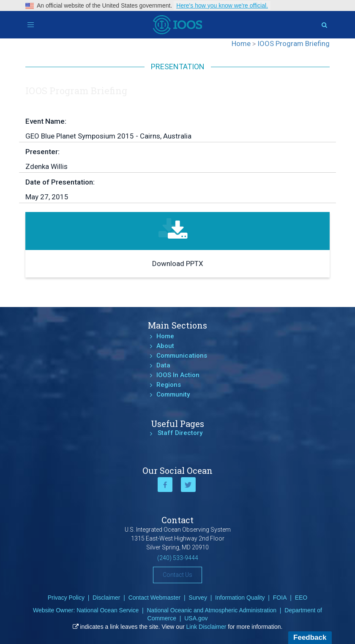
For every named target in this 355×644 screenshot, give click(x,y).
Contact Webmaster (154, 598)
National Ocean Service (108, 610)
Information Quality (240, 598)
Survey (198, 598)
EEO (301, 598)
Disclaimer (106, 598)
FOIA (280, 598)
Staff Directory (180, 433)
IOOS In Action (178, 375)
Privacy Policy (66, 598)
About (165, 346)
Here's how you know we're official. (222, 5)
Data (163, 365)
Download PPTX (178, 264)
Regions (169, 385)
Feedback (310, 637)
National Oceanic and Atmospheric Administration (212, 610)
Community (173, 394)
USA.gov (196, 618)
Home (165, 336)
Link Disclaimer (206, 627)
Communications (182, 356)
